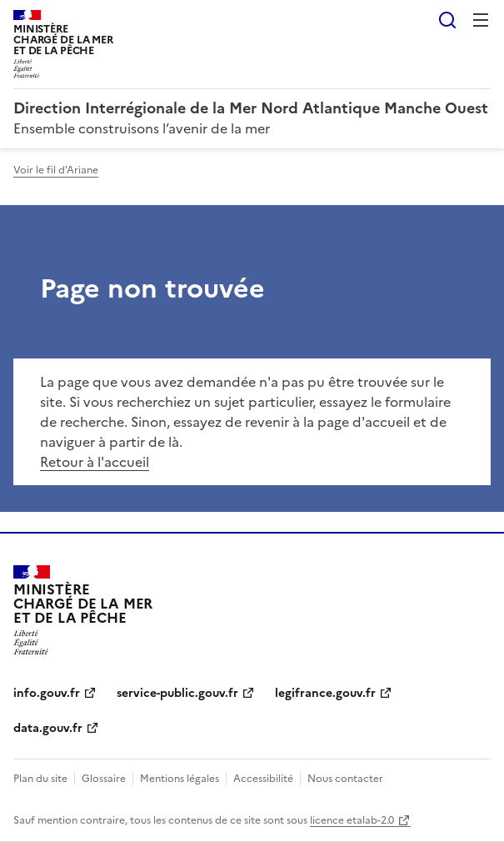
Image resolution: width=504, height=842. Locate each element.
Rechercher (447, 20)
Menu (481, 20)
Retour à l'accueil (95, 462)
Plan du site (40, 779)
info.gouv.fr (47, 693)
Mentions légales (180, 779)
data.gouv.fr (48, 728)
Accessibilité (263, 779)
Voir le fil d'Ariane (56, 170)
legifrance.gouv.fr (325, 693)
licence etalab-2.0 (352, 820)
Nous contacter (345, 779)
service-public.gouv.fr (177, 693)
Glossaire (104, 779)
